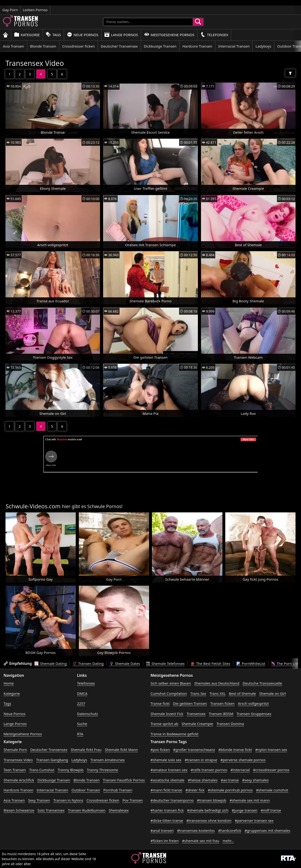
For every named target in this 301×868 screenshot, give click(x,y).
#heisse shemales (203, 780)
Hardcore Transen (197, 46)
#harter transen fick (167, 810)
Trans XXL (218, 693)
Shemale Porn (15, 750)
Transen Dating (88, 663)
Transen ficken (222, 703)
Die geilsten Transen (190, 703)
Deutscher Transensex (119, 46)
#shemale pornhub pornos (230, 790)
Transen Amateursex (108, 760)
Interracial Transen (234, 46)
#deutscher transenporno (172, 800)
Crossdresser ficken (78, 46)
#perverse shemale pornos (243, 760)
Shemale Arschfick (19, 780)
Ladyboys (263, 46)
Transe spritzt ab (164, 724)
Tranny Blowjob (70, 770)
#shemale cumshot (272, 790)
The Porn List (285, 663)
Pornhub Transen (118, 790)
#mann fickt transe (166, 790)
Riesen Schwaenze (19, 810)
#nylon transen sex (271, 750)
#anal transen (162, 830)
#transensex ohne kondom (209, 820)
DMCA (82, 693)
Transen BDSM (221, 714)
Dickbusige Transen (160, 46)
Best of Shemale (242, 693)
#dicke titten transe (167, 820)
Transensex (196, 714)
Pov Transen (133, 800)
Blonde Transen (43, 46)
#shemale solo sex (166, 760)
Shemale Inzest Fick (167, 714)
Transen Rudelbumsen (87, 810)
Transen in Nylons (68, 800)
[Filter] (290, 73)
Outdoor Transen (86, 790)
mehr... (228, 841)
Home (9, 683)
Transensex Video (35, 63)
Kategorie (27, 35)
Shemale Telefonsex (165, 663)
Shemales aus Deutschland (217, 683)
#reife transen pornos (209, 770)
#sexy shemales (255, 780)
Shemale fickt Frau (86, 750)
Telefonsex (214, 35)
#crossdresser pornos (271, 770)
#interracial (240, 770)
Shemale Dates (125, 663)
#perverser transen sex (254, 820)
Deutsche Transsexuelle (262, 683)
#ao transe (230, 780)
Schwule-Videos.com (33, 506)
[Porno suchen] (148, 22)
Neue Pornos (83, 35)
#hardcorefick (230, 830)
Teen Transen (15, 770)
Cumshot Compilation (169, 693)
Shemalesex (119, 810)
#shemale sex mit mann (250, 800)
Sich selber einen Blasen (171, 683)
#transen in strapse (201, 760)
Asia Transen (13, 46)
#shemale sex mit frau (201, 841)
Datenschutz (88, 714)
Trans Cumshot (42, 770)
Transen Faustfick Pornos (124, 780)
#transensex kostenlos (196, 830)
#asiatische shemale (168, 780)
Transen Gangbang (52, 760)
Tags (53, 35)
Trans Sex (198, 693)
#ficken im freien (165, 841)
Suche (82, 724)
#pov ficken (160, 750)
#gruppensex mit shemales (267, 830)
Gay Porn (10, 10)
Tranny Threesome (103, 770)
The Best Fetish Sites (211, 663)
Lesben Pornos (35, 10)
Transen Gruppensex (254, 714)
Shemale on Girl (273, 693)
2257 (81, 703)
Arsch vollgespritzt (253, 703)
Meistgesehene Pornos (169, 35)
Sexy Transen (39, 800)
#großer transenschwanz (194, 750)
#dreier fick (195, 790)
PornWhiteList (251, 663)
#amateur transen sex (169, 770)
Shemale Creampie (197, 724)
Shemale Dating (51, 663)
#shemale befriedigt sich (208, 810)
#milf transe (271, 810)
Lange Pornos (121, 35)
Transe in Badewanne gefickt (175, 734)
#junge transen (245, 810)
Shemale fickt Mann (121, 750)
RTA (80, 734)
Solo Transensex (51, 810)
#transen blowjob (212, 800)
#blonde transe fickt (235, 750)
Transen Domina (230, 724)
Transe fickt (160, 703)
